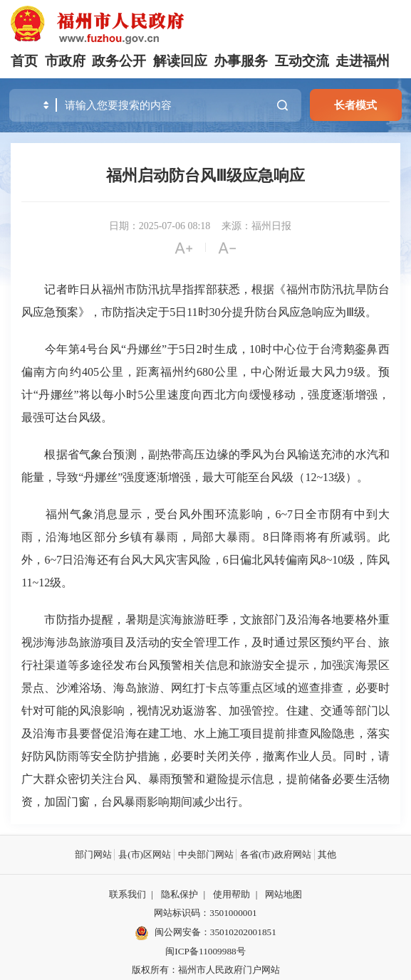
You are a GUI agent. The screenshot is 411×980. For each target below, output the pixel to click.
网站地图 (283, 894)
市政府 (65, 61)
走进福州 (363, 61)
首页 (24, 61)
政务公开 (119, 61)
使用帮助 (231, 894)
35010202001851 (243, 932)
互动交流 (302, 61)
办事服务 (241, 61)
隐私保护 (180, 894)
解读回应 (180, 61)
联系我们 (128, 894)
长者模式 (355, 105)
